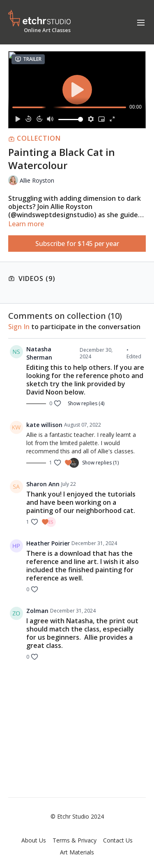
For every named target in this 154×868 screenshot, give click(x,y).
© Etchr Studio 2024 (77, 817)
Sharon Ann (43, 484)
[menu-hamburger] (141, 22)
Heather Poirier (48, 543)
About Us (34, 840)
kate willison (44, 425)
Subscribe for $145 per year (77, 244)
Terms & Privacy (75, 840)
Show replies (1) (100, 463)
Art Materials (77, 852)
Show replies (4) (86, 404)
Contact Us (118, 840)
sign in (19, 327)
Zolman (37, 611)
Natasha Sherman (39, 353)
